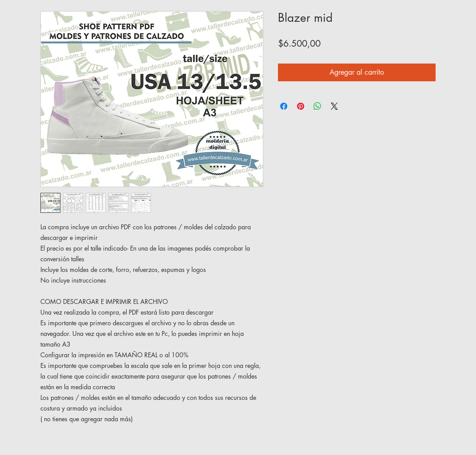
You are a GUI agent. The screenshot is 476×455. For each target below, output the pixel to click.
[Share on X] (334, 106)
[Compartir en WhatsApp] (317, 106)
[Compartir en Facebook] (284, 106)
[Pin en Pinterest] (301, 106)
